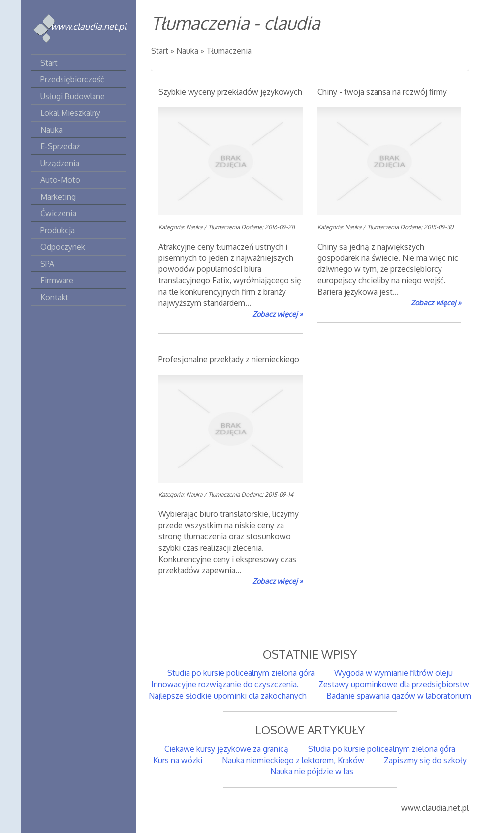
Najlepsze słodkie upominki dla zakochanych (228, 696)
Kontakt (54, 297)
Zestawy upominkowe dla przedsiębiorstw (394, 684)
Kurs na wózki (178, 760)
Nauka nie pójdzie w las (310, 771)
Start (160, 51)
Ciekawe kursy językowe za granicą (226, 749)
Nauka (187, 51)
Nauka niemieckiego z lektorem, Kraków (293, 760)
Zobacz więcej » (278, 314)
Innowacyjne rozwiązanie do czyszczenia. (225, 684)
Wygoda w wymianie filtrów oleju (394, 673)
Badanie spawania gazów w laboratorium (399, 696)
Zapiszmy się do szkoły (425, 760)
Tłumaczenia (229, 51)
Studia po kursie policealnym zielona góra (241, 673)
